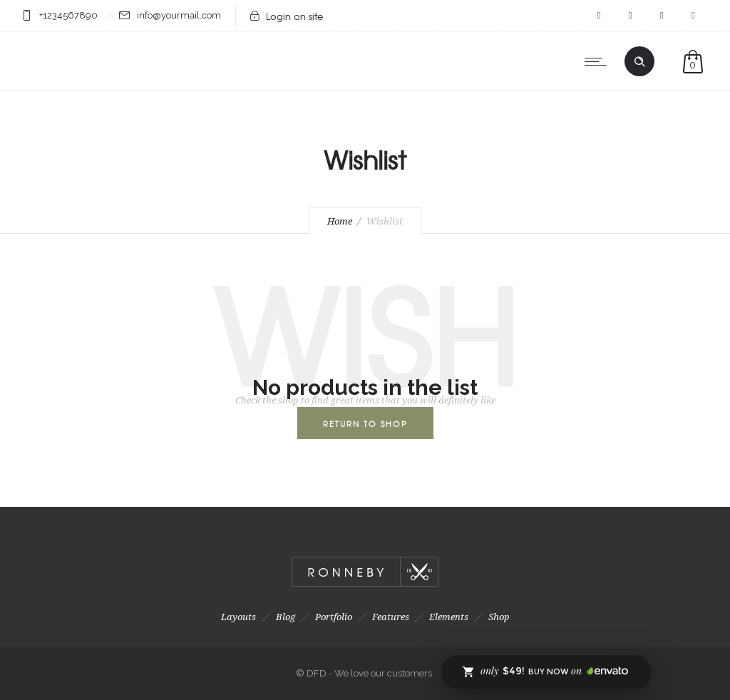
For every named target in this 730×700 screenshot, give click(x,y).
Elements (449, 617)
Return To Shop (365, 423)
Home (340, 221)
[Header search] (639, 62)
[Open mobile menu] (599, 61)
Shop (499, 617)
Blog (286, 617)
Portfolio (334, 617)
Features (391, 617)
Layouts (238, 617)
